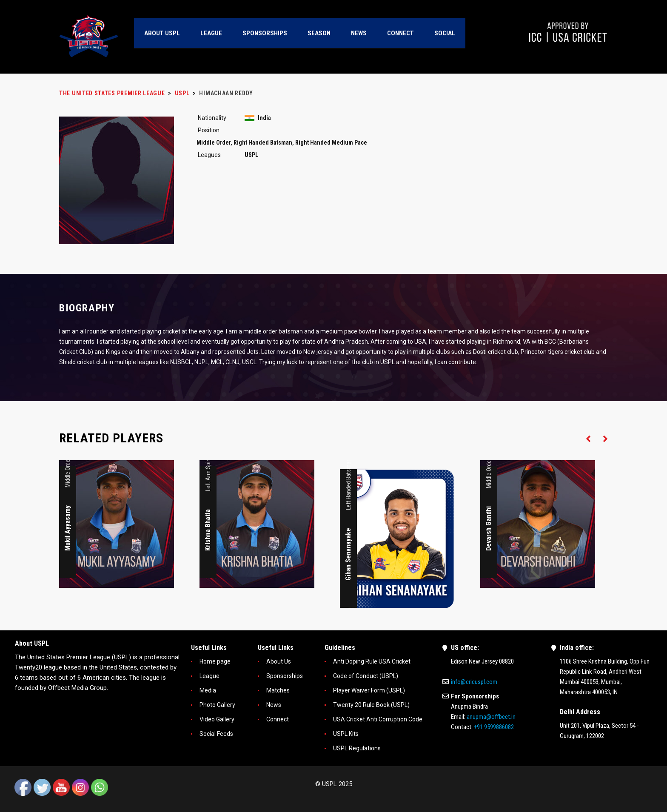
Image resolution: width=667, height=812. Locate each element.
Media (208, 690)
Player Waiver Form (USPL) (369, 690)
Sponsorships (285, 676)
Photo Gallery (217, 705)
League (210, 676)
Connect (278, 719)
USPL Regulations (357, 748)
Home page (215, 661)
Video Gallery (217, 719)
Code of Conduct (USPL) (366, 676)
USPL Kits (346, 734)
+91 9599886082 (494, 727)
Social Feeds (216, 734)
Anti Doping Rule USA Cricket (372, 661)
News (274, 705)
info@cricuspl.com (474, 682)
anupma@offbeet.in (491, 717)
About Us (279, 661)
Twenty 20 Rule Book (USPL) (371, 705)
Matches (278, 690)
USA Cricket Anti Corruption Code (378, 719)
